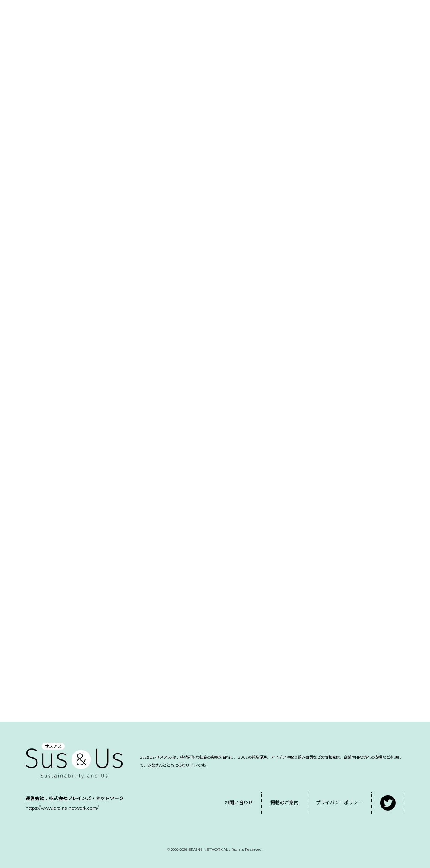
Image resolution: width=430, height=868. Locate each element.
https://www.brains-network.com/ (62, 808)
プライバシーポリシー (339, 802)
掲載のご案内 (284, 802)
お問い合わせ (239, 802)
